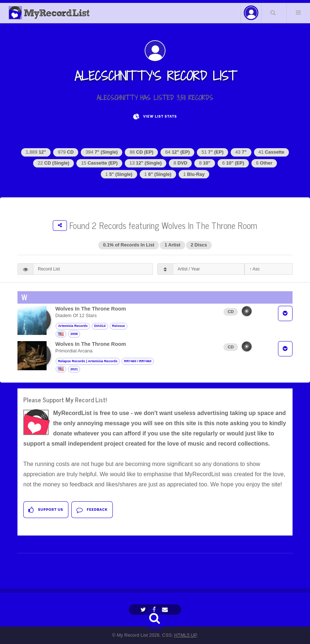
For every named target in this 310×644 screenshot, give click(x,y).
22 (54, 163)
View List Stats (155, 117)
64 (177, 152)
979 (66, 152)
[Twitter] (144, 610)
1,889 (36, 152)
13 (146, 163)
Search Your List (273, 12)
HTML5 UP (186, 635)
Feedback (92, 510)
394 (102, 152)
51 (212, 152)
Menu (298, 12)
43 (241, 152)
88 (141, 152)
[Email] (166, 610)
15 (99, 163)
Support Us (46, 510)
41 (271, 152)
